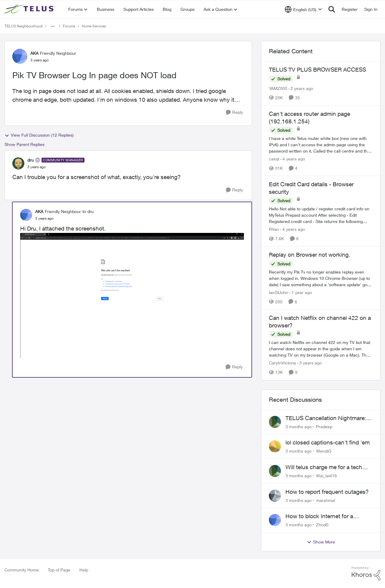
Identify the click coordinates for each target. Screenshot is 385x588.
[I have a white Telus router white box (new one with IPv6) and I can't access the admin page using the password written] (321, 145)
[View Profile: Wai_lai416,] (275, 471)
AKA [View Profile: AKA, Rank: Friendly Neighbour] (34, 53)
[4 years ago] (293, 159)
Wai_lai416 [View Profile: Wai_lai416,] (326, 476)
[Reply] (234, 112)
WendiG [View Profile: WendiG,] (324, 451)
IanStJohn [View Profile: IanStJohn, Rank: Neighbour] (279, 292)
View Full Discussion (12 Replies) (39, 135)
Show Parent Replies (25, 144)
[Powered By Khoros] (366, 574)
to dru (88, 211)
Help (84, 570)
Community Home (22, 570)
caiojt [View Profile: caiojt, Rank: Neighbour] (274, 159)
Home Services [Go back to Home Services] (94, 26)
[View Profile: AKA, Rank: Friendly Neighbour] (20, 56)
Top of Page (59, 570)
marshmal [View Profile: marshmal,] (326, 500)
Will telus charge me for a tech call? (324, 467)
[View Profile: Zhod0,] (275, 520)
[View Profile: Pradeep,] (275, 422)
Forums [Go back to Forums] (69, 26)
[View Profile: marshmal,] (275, 496)
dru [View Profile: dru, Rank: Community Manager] (31, 160)
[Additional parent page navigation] (53, 26)
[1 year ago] (301, 292)
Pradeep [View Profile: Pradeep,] (324, 426)
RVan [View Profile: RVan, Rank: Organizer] (274, 229)
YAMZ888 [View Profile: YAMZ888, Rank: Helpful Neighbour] (278, 88)
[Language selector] (303, 9)
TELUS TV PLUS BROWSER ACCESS (317, 70)
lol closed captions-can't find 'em (328, 442)
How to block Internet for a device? (319, 516)
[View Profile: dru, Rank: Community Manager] (18, 163)
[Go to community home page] (30, 9)
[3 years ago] (310, 363)
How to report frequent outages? (327, 492)
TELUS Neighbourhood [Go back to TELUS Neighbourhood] (23, 26)
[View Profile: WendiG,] (275, 446)
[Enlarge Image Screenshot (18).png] (132, 296)
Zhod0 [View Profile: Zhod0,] (322, 525)
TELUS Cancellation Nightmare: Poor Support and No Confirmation (326, 418)
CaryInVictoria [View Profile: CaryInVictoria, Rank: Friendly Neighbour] (282, 363)
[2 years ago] (301, 88)
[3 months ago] (299, 426)
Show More (321, 542)
